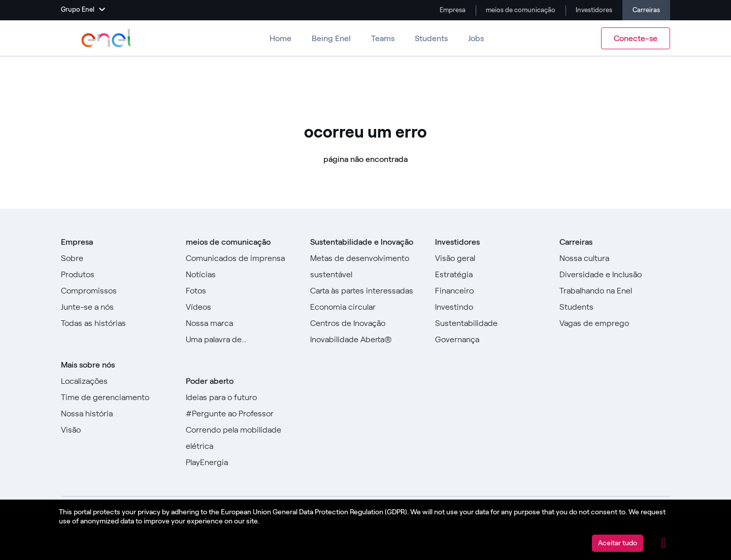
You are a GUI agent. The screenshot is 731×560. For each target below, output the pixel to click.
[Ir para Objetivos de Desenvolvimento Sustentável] (365, 267)
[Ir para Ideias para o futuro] (241, 398)
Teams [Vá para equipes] (383, 38)
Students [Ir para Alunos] (431, 38)
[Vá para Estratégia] (490, 275)
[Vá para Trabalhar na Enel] (615, 291)
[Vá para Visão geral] (490, 258)
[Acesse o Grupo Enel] (107, 38)
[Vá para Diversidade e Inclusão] (615, 275)
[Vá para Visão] (116, 430)
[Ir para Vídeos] (241, 307)
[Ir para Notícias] (241, 275)
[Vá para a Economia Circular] (365, 307)
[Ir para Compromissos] (116, 291)
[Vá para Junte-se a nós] (116, 307)
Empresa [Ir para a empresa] (452, 10)
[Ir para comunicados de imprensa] (241, 258)
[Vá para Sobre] (116, 258)
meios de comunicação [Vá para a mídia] (520, 10)
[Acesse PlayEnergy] (241, 463)
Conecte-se (636, 38)
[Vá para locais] (116, 381)
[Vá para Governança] (490, 340)
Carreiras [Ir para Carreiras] (646, 10)
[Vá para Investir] (490, 307)
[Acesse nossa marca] (241, 323)
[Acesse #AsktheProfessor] (241, 414)
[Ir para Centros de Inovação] (365, 323)
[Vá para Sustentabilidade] (490, 323)
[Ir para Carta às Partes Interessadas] (365, 291)
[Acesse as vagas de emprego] (615, 323)
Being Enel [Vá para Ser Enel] (331, 38)
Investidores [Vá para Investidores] (593, 10)
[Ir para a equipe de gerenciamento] (116, 398)
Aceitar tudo (618, 543)
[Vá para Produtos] (116, 275)
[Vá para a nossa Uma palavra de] (241, 340)
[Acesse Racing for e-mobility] (241, 438)
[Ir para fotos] (241, 291)
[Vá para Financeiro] (490, 291)
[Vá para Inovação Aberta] (365, 340)
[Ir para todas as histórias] (116, 323)
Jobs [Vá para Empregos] (476, 38)
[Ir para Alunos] (615, 307)
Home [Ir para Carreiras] (280, 38)
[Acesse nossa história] (116, 414)
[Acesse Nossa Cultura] (615, 258)
